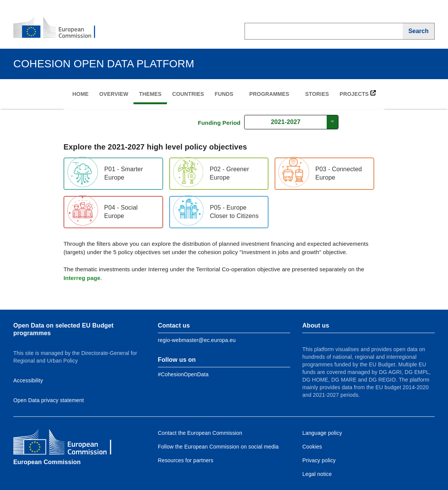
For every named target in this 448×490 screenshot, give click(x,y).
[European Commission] (59, 28)
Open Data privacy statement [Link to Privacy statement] (49, 400)
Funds (224, 94)
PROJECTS (358, 93)
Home (80, 94)
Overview (114, 94)
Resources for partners (186, 460)
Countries (188, 94)
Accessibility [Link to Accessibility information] (28, 380)
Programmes (269, 94)
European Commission (47, 462)
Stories (317, 94)
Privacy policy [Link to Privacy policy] (319, 460)
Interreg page (82, 278)
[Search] (419, 31)
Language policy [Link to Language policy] (322, 433)
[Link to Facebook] (183, 374)
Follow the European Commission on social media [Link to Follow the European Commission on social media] (218, 447)
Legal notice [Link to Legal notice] (317, 474)
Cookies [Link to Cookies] (312, 447)
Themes (150, 94)
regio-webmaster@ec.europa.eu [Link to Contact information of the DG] (197, 340)
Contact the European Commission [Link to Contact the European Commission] (200, 433)
